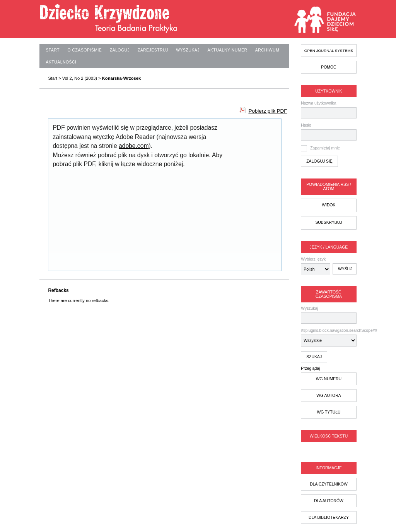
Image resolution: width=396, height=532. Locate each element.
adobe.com (134, 146)
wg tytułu (329, 412)
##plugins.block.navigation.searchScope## (329, 337)
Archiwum (267, 50)
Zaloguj (120, 50)
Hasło (306, 125)
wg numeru (329, 379)
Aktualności (61, 62)
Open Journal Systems (329, 51)
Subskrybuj (329, 222)
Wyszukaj (329, 315)
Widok (329, 205)
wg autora (329, 396)
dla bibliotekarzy (329, 517)
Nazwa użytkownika (318, 103)
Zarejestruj (153, 50)
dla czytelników (329, 484)
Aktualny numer (227, 50)
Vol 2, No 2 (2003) (80, 78)
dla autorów (329, 501)
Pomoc (329, 67)
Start (53, 50)
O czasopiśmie (85, 50)
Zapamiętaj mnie (325, 148)
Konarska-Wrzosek (122, 78)
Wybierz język (313, 259)
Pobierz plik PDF (268, 111)
